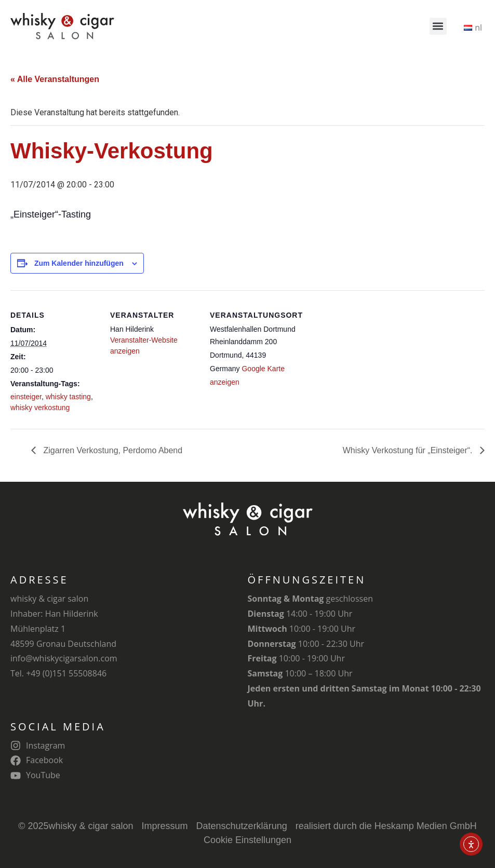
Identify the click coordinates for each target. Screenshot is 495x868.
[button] (438, 26)
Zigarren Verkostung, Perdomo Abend (112, 450)
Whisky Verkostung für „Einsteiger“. (409, 450)
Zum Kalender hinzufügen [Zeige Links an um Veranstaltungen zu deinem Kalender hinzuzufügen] (79, 263)
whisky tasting (68, 397)
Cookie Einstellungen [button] (247, 840)
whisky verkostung (40, 408)
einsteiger (26, 397)
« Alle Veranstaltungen (55, 79)
